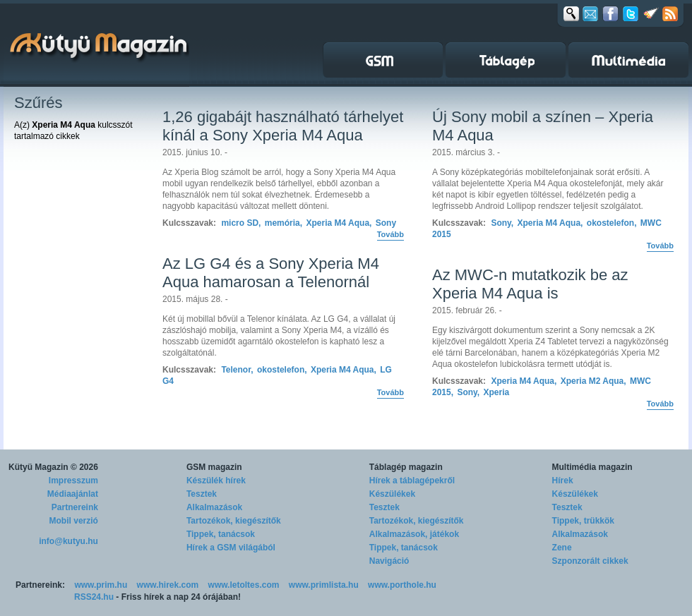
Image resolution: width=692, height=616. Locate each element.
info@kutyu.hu (68, 541)
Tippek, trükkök (583, 521)
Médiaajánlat (73, 494)
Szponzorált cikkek (590, 561)
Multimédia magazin (592, 467)
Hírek (563, 481)
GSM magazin (214, 467)
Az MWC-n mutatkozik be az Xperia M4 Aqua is (530, 284)
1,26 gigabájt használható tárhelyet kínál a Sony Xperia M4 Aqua (283, 126)
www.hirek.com (168, 585)
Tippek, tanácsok (221, 534)
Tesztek (202, 494)
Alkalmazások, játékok (414, 534)
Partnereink (75, 507)
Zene (562, 548)
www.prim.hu (101, 585)
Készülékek (392, 494)
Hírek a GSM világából (231, 548)
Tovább (390, 234)
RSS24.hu (94, 597)
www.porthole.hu (402, 585)
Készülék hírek (216, 481)
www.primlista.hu (324, 585)
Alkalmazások (214, 507)
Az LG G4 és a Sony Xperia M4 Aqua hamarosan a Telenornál (271, 273)
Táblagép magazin (406, 467)
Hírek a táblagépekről (412, 481)
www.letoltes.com (244, 585)
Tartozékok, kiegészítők (234, 521)
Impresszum (73, 481)
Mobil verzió (74, 521)
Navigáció (389, 561)
